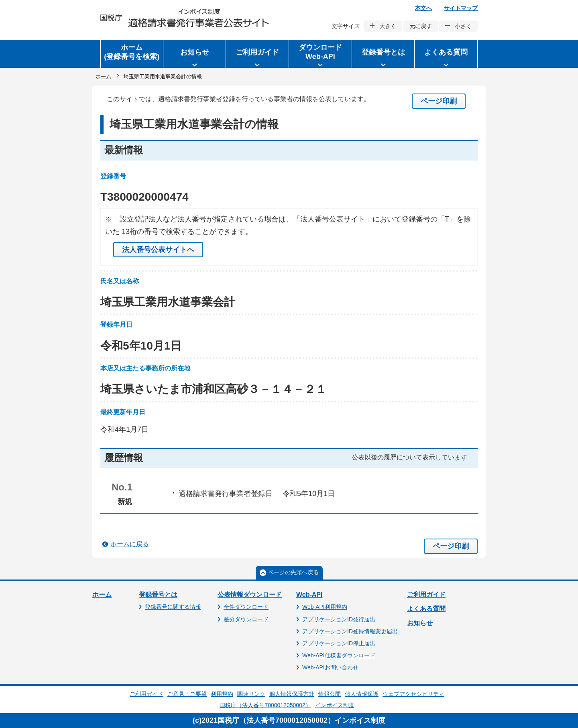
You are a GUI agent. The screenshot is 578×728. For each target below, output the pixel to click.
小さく (463, 26)
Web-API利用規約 (325, 607)
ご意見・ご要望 (187, 694)
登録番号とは (158, 595)
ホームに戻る (130, 544)
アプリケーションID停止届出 (339, 643)
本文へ (423, 8)
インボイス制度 (335, 705)
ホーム (103, 76)
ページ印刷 (439, 101)
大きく (388, 26)
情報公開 (330, 694)
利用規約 (222, 694)
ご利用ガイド (426, 595)
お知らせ (420, 623)
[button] (195, 54)
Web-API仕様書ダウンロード (339, 655)
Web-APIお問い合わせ (330, 667)
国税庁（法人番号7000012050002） (265, 705)
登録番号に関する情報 (173, 607)
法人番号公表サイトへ (158, 250)
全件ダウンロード (246, 607)
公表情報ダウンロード (250, 595)
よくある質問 (426, 609)
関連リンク (251, 694)
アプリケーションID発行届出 (339, 619)
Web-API (309, 595)
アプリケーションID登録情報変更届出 (350, 631)
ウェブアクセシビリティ (413, 694)
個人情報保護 (362, 694)
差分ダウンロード (246, 619)
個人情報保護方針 (292, 694)
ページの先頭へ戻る (293, 572)
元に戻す (421, 26)
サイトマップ (461, 8)
